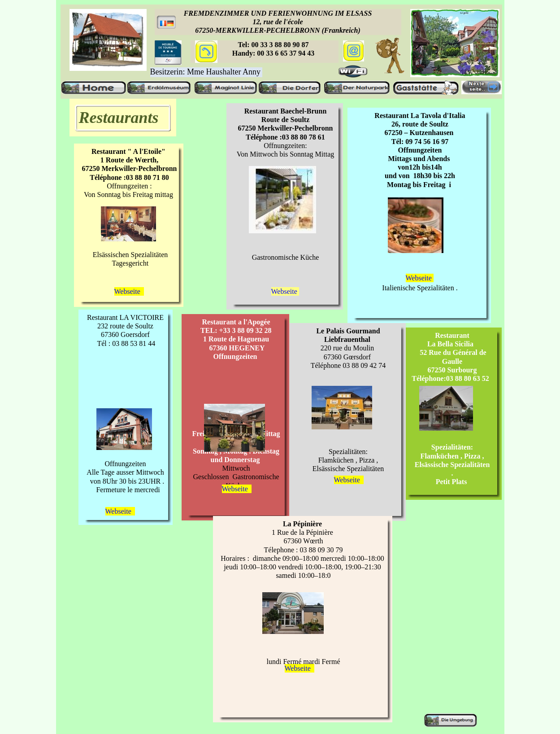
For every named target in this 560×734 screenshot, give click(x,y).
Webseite (420, 278)
